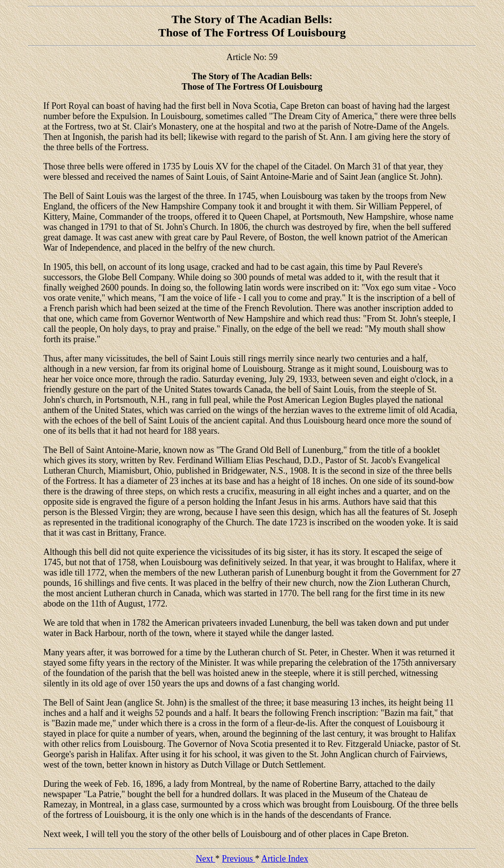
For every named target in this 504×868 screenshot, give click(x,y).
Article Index (285, 859)
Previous (239, 859)
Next (206, 859)
